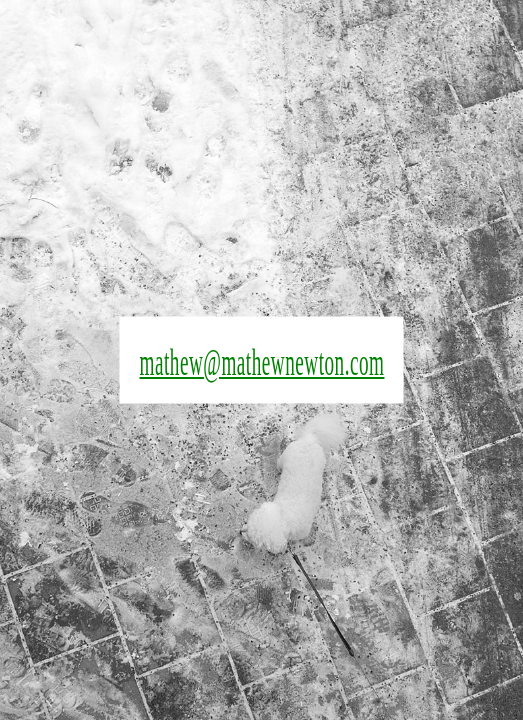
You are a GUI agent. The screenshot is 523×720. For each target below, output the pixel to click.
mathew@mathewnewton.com (261, 362)
